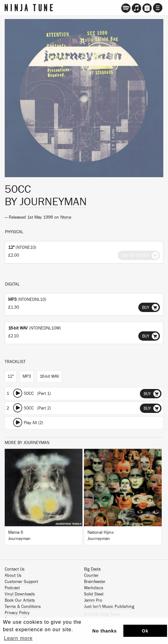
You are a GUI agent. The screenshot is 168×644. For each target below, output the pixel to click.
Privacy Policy (17, 613)
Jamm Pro (93, 600)
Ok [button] (145, 631)
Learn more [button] (18, 638)
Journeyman (53, 202)
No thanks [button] (105, 631)
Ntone (66, 217)
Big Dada (92, 569)
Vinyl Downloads (20, 594)
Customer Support (21, 582)
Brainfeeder (95, 582)
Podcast (12, 588)
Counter (91, 575)
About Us (13, 575)
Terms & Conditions (23, 607)
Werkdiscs (94, 588)
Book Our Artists (20, 600)
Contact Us (15, 569)
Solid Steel (94, 594)
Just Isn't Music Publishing (109, 607)
